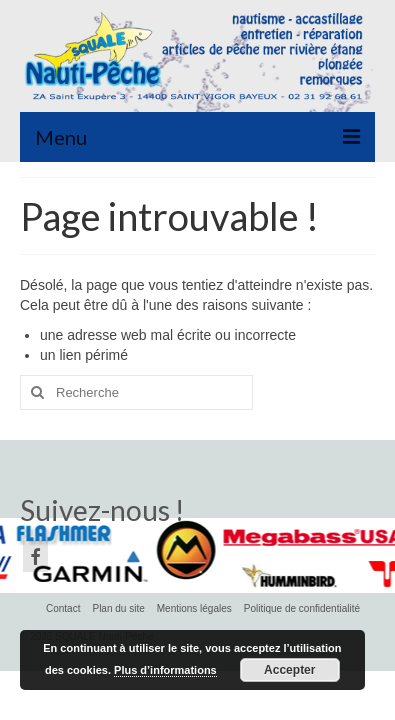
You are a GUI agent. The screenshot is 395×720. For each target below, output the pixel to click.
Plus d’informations (165, 670)
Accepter (289, 670)
